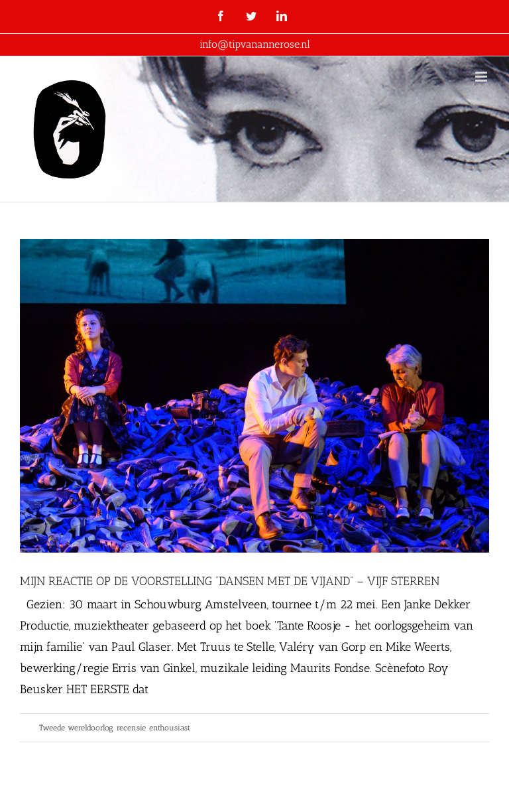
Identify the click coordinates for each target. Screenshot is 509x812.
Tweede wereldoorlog (76, 728)
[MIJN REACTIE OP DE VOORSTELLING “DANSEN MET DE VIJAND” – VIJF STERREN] (254, 396)
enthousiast (170, 728)
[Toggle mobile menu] (482, 77)
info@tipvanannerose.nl (255, 44)
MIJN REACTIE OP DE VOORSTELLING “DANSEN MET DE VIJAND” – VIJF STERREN (230, 581)
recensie (131, 728)
